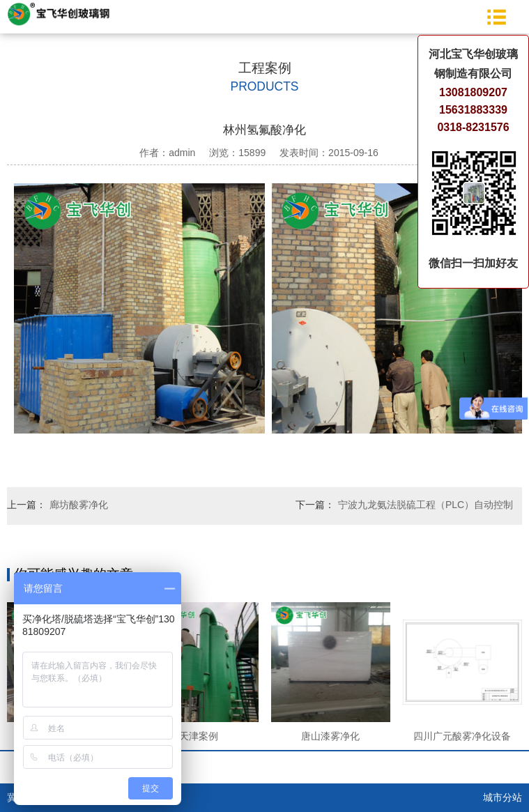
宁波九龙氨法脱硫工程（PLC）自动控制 (426, 505)
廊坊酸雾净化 (79, 505)
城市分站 (503, 797)
